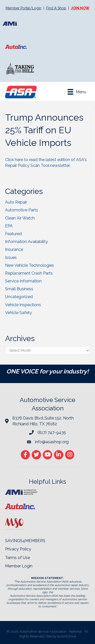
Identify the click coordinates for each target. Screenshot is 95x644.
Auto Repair (16, 202)
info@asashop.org (52, 442)
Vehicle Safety (18, 313)
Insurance (14, 249)
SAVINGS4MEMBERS (25, 541)
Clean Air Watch (20, 218)
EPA (9, 226)
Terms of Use (17, 558)
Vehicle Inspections (23, 305)
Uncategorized (19, 297)
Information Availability (26, 242)
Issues (11, 258)
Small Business (19, 289)
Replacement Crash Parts (29, 273)
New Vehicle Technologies (30, 265)
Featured (13, 234)
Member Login (19, 566)
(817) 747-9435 (52, 432)
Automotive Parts (22, 210)
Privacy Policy (18, 549)
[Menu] (77, 92)
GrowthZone (66, 636)
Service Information (23, 281)
